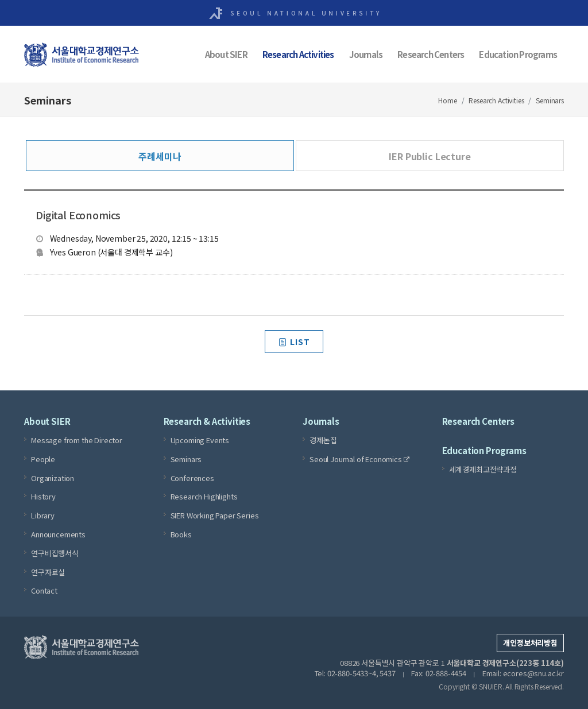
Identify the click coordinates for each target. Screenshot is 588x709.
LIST (294, 342)
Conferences (192, 478)
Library (43, 515)
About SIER (226, 54)
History (43, 496)
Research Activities (298, 54)
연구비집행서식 (55, 553)
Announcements (58, 534)
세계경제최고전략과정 (483, 469)
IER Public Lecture (430, 156)
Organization (53, 478)
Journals (366, 54)
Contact (44, 590)
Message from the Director (77, 440)
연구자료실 (48, 572)
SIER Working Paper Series (215, 515)
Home (447, 100)
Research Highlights (204, 496)
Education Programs (518, 54)
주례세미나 (160, 156)
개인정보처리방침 (530, 643)
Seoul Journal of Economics (359, 459)
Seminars (550, 100)
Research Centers (431, 54)
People (43, 459)
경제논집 (323, 440)
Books (181, 534)
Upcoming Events (200, 440)
